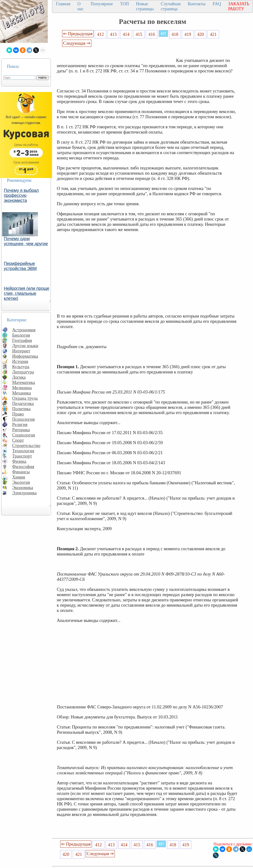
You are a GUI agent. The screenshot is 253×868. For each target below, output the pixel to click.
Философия (23, 466)
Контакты (197, 4)
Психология (23, 419)
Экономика (23, 488)
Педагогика (23, 403)
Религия (20, 424)
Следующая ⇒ (77, 43)
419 (188, 34)
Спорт (18, 440)
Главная (63, 4)
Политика (21, 409)
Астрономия (24, 330)
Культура (21, 367)
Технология (23, 451)
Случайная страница (171, 6)
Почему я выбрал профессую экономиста (21, 195)
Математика (24, 382)
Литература (23, 372)
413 (113, 34)
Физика (19, 461)
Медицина (22, 388)
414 (126, 34)
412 (100, 34)
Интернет (21, 351)
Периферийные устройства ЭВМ (20, 266)
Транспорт (22, 456)
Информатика (25, 356)
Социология (24, 435)
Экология (21, 482)
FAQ (217, 4)
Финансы (21, 472)
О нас (80, 6)
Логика (19, 377)
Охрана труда (25, 398)
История (20, 361)
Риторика (21, 430)
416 (152, 34)
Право (18, 414)
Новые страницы (145, 6)
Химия (19, 477)
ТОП (124, 4)
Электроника (24, 493)
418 (175, 34)
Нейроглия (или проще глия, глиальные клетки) (27, 293)
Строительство (26, 445)
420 (200, 34)
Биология (21, 335)
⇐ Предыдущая (78, 34)
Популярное (102, 4)
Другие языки (25, 346)
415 (139, 34)
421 (213, 34)
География (22, 340)
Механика (22, 393)
